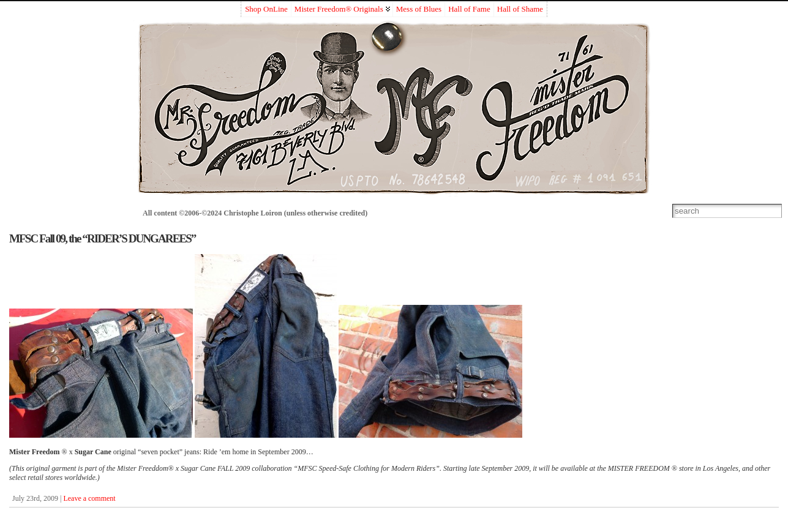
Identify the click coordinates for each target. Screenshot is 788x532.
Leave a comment (89, 498)
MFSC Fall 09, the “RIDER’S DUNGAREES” (102, 238)
